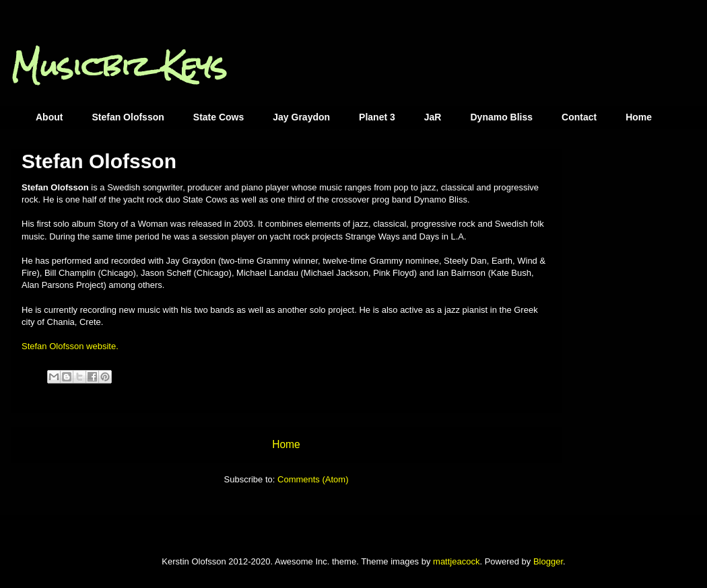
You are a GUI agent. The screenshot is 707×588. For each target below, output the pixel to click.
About (49, 117)
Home (639, 117)
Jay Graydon (301, 117)
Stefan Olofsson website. (70, 346)
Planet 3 (377, 117)
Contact (579, 117)
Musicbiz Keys (119, 67)
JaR (433, 117)
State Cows (218, 117)
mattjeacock (456, 561)
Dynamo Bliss (501, 117)
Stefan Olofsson (128, 117)
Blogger (548, 561)
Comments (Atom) (313, 479)
